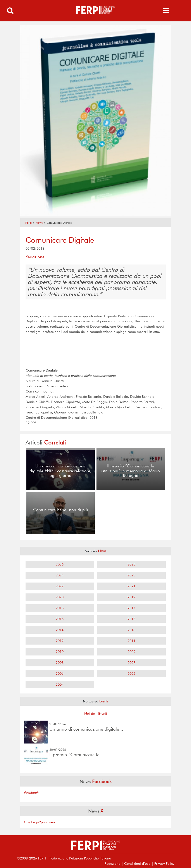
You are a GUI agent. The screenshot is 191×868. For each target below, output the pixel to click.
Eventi (103, 713)
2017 (131, 608)
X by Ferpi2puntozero (40, 822)
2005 (131, 673)
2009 (131, 652)
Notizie (89, 713)
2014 (60, 630)
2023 (131, 575)
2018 (60, 608)
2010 (60, 652)
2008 (60, 663)
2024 (60, 575)
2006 (60, 673)
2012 (60, 641)
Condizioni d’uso (137, 864)
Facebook (31, 793)
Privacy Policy (164, 864)
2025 (131, 564)
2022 (60, 586)
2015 (131, 619)
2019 (131, 597)
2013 (131, 630)
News (39, 223)
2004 (60, 684)
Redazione (112, 864)
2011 (131, 641)
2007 (131, 663)
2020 (60, 597)
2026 (60, 564)
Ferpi (28, 223)
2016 (60, 619)
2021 (131, 586)
